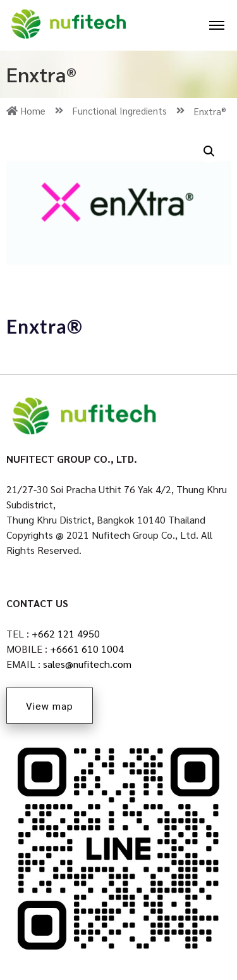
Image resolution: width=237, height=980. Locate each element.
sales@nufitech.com (87, 664)
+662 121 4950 (66, 633)
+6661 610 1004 (87, 649)
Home (35, 111)
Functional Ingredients (129, 111)
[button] (209, 151)
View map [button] (50, 706)
